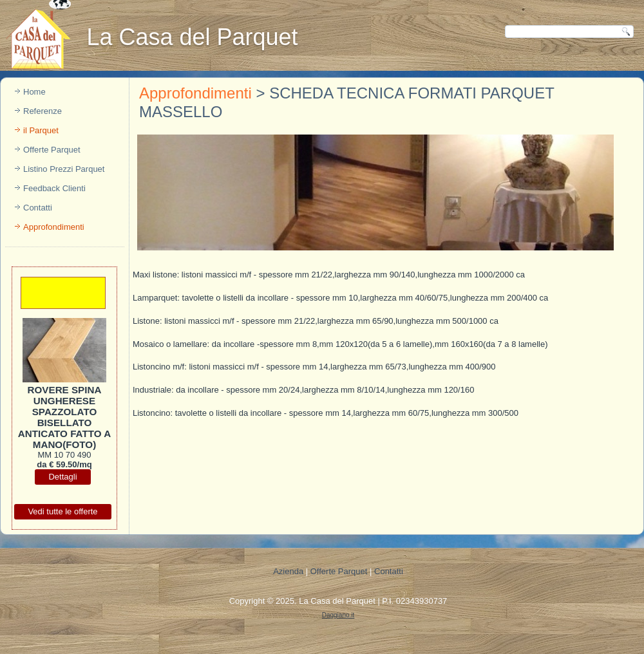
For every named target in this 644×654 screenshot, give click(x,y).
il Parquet (41, 130)
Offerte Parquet (52, 150)
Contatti (38, 208)
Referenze (43, 111)
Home (34, 92)
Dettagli (62, 477)
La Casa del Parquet (192, 37)
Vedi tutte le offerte (62, 511)
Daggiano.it (338, 615)
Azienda (288, 571)
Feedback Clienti (54, 188)
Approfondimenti (54, 227)
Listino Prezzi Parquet (64, 169)
